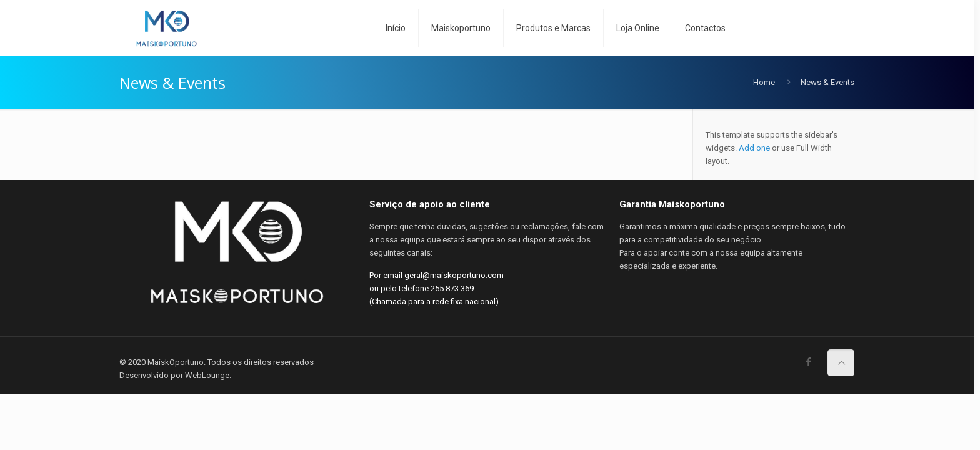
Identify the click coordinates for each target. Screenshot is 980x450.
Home (764, 82)
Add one (754, 148)
